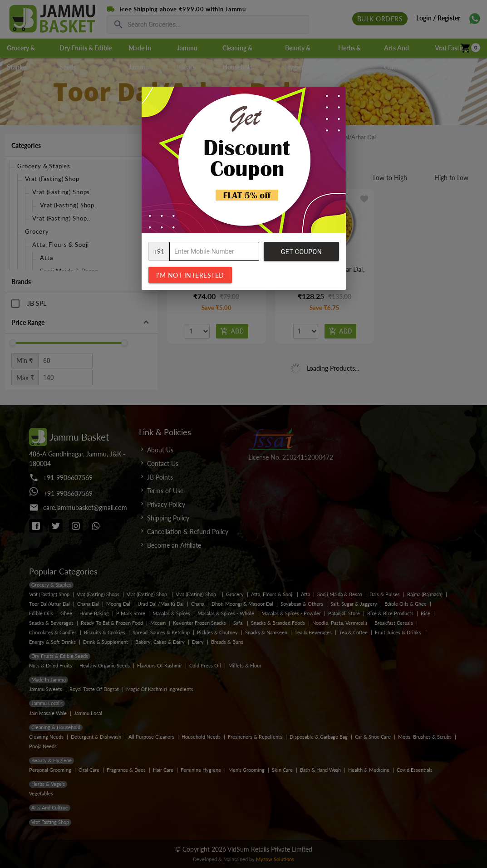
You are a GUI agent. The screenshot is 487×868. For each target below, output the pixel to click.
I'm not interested (190, 275)
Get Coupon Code (301, 255)
